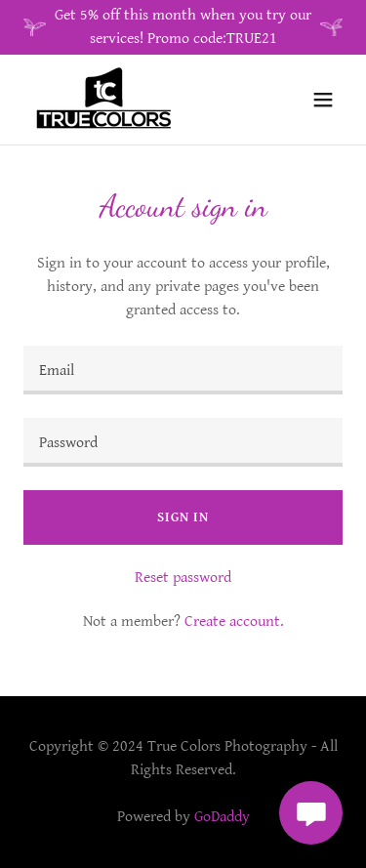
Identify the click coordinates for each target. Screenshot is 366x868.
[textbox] (183, 370)
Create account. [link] (234, 621)
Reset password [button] (183, 578)
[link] (105, 100)
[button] (323, 100)
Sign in (183, 517)
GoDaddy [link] (222, 817)
